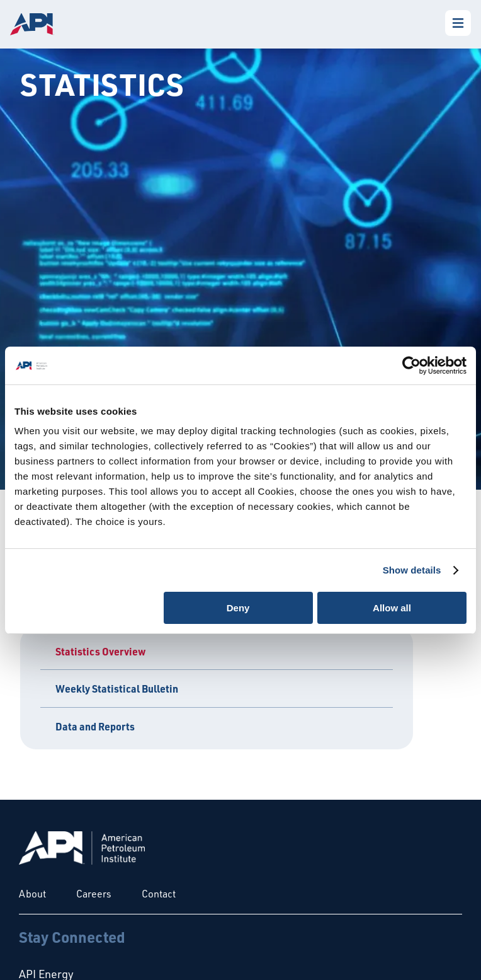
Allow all (392, 608)
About (32, 894)
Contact (159, 894)
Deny (238, 608)
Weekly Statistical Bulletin (117, 689)
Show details (412, 570)
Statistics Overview (101, 651)
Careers (94, 894)
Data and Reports (95, 726)
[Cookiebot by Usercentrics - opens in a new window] (411, 366)
